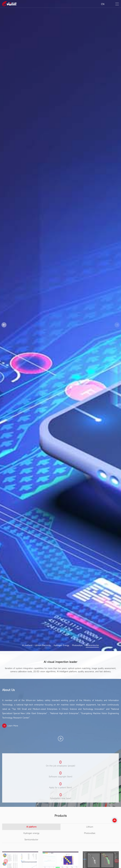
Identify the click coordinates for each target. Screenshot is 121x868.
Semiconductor (92, 645)
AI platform (27, 645)
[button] (4, 325)
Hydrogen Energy (61, 645)
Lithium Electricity (43, 645)
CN (103, 4)
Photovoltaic (77, 645)
